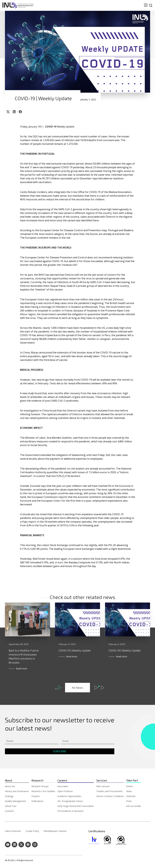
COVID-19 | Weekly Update (75, 650)
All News (77, 688)
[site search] (151, 5)
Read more (22, 669)
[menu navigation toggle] (146, 5)
